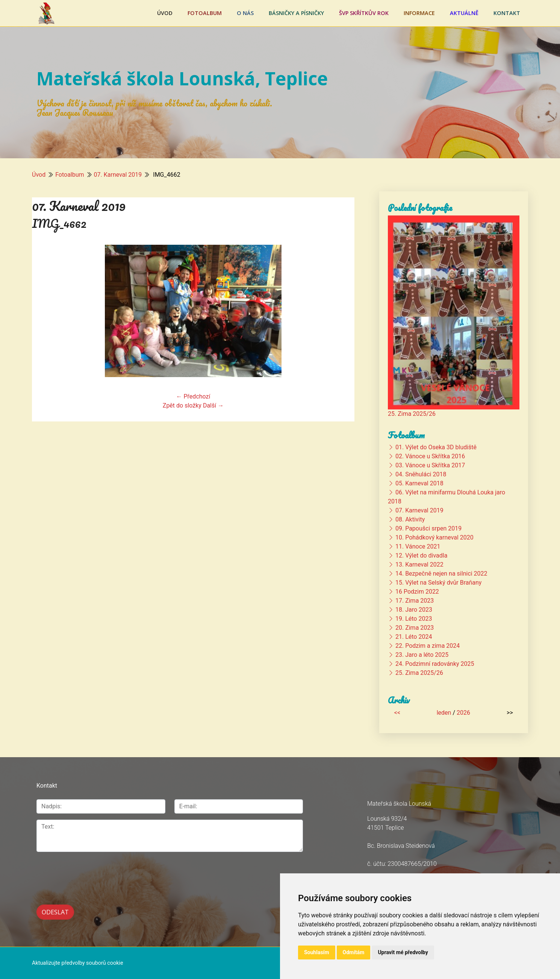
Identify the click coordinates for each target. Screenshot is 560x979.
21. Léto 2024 (414, 637)
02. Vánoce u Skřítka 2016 (430, 456)
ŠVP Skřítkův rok (364, 13)
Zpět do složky (182, 405)
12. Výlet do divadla (421, 555)
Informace (419, 13)
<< (397, 713)
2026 (463, 713)
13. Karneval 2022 (419, 565)
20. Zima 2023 (415, 628)
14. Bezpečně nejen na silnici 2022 (441, 574)
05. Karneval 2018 (419, 483)
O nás (245, 13)
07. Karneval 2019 (118, 175)
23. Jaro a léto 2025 (422, 655)
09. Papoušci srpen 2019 (428, 528)
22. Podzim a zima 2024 (428, 646)
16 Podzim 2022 (417, 592)
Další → (213, 405)
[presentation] (94, 874)
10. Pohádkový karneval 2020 (434, 537)
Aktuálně (464, 13)
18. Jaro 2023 (414, 610)
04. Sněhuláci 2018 (421, 474)
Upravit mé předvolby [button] (403, 952)
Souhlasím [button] (317, 952)
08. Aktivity (410, 519)
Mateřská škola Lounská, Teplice (182, 78)
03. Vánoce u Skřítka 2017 (430, 465)
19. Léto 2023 (414, 619)
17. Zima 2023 (415, 601)
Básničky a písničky (296, 13)
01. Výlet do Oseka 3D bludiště (436, 447)
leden (444, 713)
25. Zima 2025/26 (412, 414)
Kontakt (507, 13)
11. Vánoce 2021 (418, 546)
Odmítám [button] (354, 952)
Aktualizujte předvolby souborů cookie (78, 963)
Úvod (165, 13)
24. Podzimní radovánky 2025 (435, 664)
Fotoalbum (205, 13)
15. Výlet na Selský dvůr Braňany (438, 583)
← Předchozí (193, 396)
